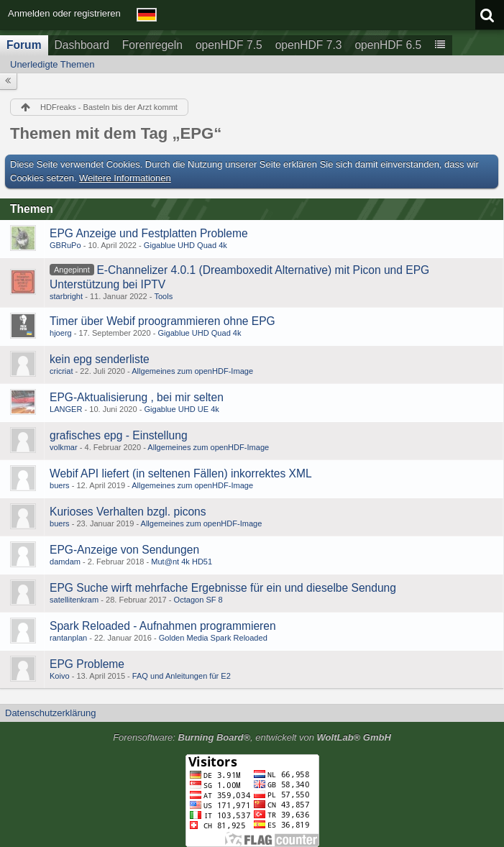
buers (60, 485)
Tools (163, 296)
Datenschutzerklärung (50, 713)
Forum (24, 45)
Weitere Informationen (125, 178)
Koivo (60, 676)
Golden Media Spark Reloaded (213, 638)
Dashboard (82, 45)
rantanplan (68, 638)
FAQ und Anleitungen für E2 (182, 676)
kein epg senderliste (100, 359)
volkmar (64, 447)
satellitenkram (74, 600)
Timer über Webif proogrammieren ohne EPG (162, 321)
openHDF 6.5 (388, 45)
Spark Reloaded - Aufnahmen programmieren (163, 626)
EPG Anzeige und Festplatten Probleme (149, 233)
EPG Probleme (87, 664)
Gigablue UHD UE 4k (181, 409)
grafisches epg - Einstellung (119, 435)
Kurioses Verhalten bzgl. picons (128, 512)
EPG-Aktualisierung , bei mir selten (137, 397)
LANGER (66, 409)
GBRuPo (65, 245)
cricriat (61, 371)
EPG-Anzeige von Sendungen (124, 550)
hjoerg (61, 333)
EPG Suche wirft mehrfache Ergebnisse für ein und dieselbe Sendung (223, 588)
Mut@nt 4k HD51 (182, 562)
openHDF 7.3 (309, 45)
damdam (65, 562)
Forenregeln (152, 45)
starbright (66, 296)
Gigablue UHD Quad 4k (185, 245)
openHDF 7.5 (229, 45)
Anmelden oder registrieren (64, 13)
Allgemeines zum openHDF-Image (192, 371)
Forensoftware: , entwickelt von (252, 737)
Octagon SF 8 (198, 600)
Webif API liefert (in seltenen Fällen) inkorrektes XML (181, 473)
